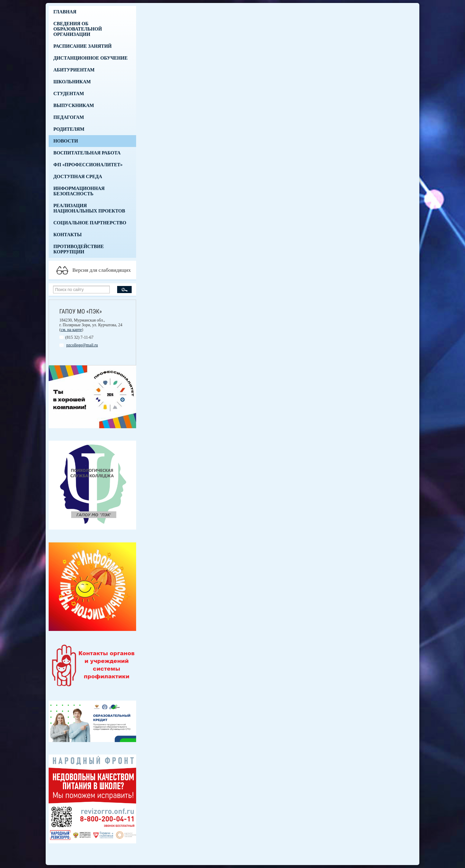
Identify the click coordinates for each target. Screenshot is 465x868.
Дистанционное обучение (90, 58)
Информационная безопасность (79, 191)
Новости (66, 141)
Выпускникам (74, 105)
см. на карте (71, 330)
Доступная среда (78, 176)
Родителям (69, 129)
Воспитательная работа (87, 153)
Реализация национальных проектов (89, 208)
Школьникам (72, 82)
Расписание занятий (82, 46)
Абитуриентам (74, 70)
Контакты (68, 235)
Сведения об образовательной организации (78, 29)
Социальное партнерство (90, 223)
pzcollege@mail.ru (82, 345)
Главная (65, 12)
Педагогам (69, 117)
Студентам (69, 93)
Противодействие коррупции (79, 249)
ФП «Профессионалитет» (88, 165)
